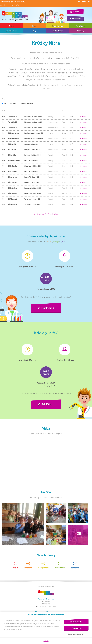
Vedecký (13, 104)
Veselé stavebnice (26, 104)
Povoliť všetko (76, 622)
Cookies (46, 641)
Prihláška (85, 117)
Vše (4, 104)
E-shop (76, 12)
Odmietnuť (76, 628)
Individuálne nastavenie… (76, 634)
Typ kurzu (5, 99)
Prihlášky (76, 18)
